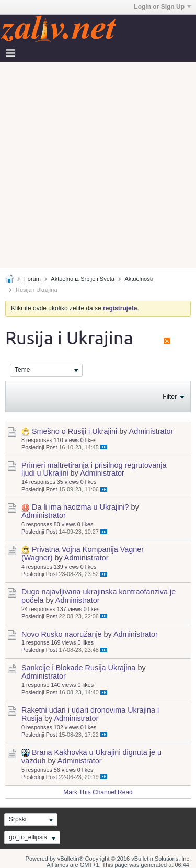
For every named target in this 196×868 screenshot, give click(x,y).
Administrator (151, 431)
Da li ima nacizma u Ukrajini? (80, 507)
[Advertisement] (98, 165)
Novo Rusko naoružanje (62, 634)
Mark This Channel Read (98, 792)
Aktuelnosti (139, 279)
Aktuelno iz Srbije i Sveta (83, 279)
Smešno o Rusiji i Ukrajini (74, 431)
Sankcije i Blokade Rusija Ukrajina (78, 668)
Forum (32, 279)
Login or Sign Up (162, 7)
